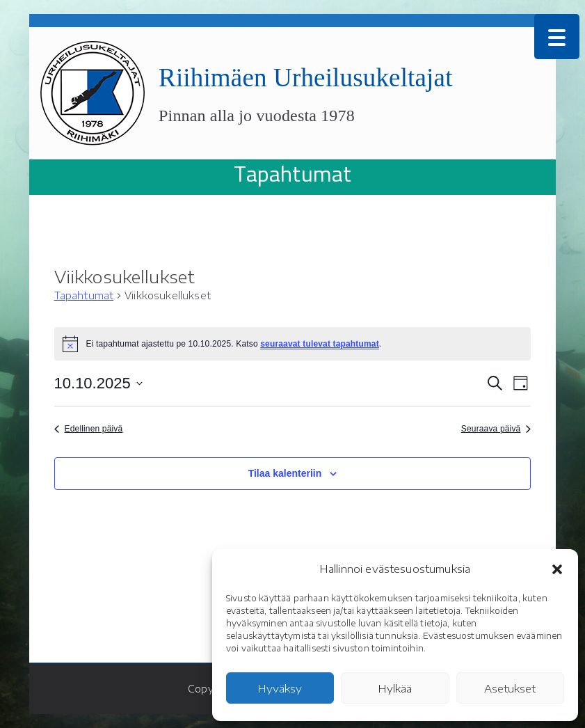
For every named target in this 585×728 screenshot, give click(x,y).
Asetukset (510, 688)
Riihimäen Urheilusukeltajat (306, 78)
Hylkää (395, 688)
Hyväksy (280, 688)
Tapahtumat (84, 295)
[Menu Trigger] (557, 37)
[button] (557, 569)
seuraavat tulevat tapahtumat (320, 344)
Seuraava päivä (496, 429)
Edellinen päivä (89, 429)
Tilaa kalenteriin (285, 473)
